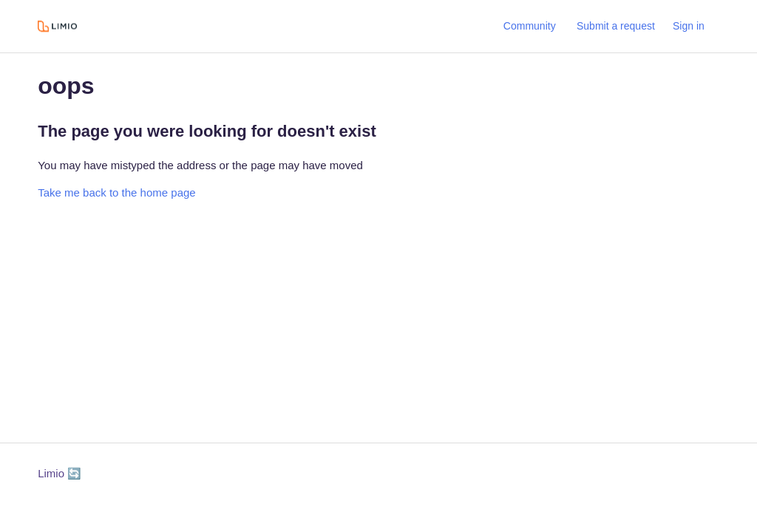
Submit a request (616, 26)
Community (530, 26)
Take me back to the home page (116, 192)
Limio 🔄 (60, 473)
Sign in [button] (689, 26)
